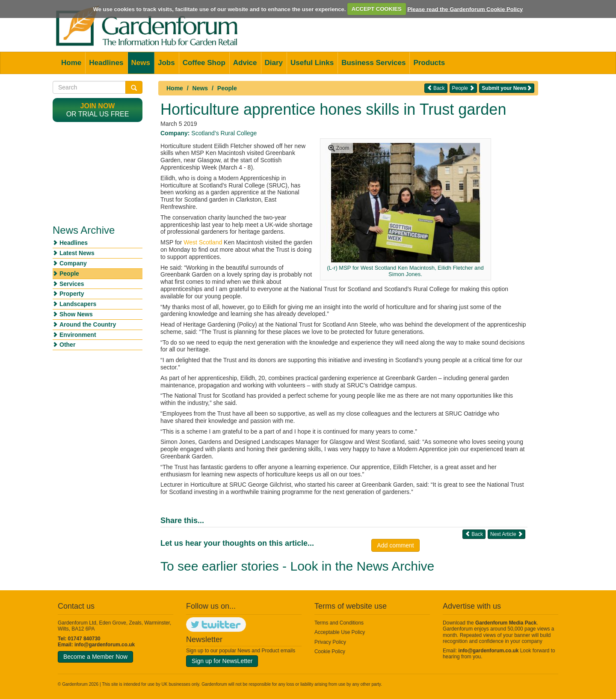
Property (72, 294)
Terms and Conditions (339, 623)
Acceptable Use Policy (340, 632)
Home (71, 63)
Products (429, 63)
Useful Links (312, 63)
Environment (78, 335)
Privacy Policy (330, 642)
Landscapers (78, 304)
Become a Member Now (95, 657)
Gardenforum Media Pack (506, 623)
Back (436, 88)
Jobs (166, 63)
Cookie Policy (330, 651)
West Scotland (203, 242)
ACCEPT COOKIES (377, 9)
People (227, 88)
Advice (245, 63)
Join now (98, 106)
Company (73, 263)
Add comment (395, 545)
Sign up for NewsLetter (222, 661)
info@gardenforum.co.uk (105, 645)
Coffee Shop (204, 63)
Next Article (506, 534)
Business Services (373, 63)
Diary (274, 63)
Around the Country (88, 324)
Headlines (106, 63)
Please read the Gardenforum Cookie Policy (465, 9)
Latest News (77, 253)
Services (72, 284)
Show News (76, 314)
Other (67, 345)
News (141, 63)
